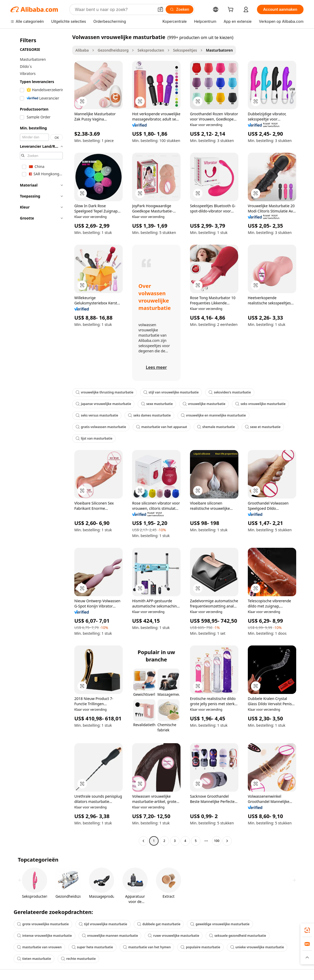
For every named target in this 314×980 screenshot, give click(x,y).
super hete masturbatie (92, 947)
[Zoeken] (180, 9)
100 (217, 841)
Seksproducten (151, 50)
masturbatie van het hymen (147, 947)
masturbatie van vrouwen (39, 947)
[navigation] (40, 440)
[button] (160, 9)
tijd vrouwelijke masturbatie (103, 924)
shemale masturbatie (216, 427)
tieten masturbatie (34, 959)
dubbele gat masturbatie (159, 924)
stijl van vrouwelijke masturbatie (171, 392)
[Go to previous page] (143, 841)
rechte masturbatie (78, 959)
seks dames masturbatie (149, 415)
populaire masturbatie (200, 947)
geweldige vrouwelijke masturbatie (220, 924)
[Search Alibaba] (114, 9)
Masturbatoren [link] (219, 50)
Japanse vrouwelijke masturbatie (103, 404)
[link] (307, 930)
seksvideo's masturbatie (230, 392)
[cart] (232, 10)
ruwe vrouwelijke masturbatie (173, 936)
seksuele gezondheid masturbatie (238, 936)
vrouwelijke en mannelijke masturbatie (213, 415)
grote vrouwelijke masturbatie (43, 924)
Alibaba (82, 50)
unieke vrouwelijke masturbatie (257, 947)
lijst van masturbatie (94, 438)
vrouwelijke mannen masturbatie (110, 936)
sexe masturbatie (157, 404)
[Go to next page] (227, 841)
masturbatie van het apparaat (162, 427)
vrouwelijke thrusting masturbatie (105, 392)
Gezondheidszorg (113, 50)
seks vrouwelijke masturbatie (260, 404)
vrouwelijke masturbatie (204, 404)
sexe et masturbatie (263, 427)
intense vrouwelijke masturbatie (44, 936)
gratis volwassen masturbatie (101, 427)
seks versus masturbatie (97, 415)
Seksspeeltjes (185, 50)
